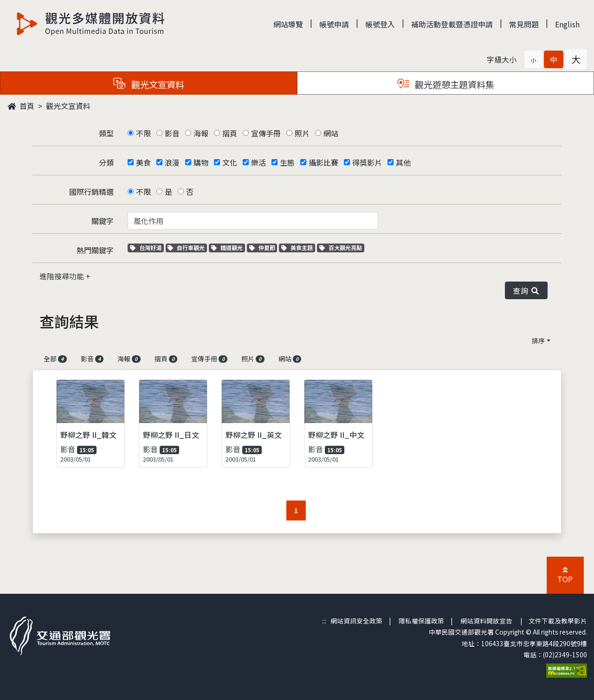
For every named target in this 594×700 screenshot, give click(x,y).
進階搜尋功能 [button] (63, 276)
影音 (172, 133)
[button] (533, 59)
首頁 (21, 106)
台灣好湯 (147, 247)
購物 (201, 162)
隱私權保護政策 (421, 621)
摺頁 (230, 133)
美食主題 (298, 247)
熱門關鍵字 (95, 250)
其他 (403, 162)
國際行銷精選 (91, 192)
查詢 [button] (526, 290)
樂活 (258, 162)
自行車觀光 (186, 247)
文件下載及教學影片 (558, 621)
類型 (106, 133)
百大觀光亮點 (341, 247)
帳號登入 (380, 24)
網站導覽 (288, 24)
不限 (143, 133)
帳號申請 (334, 24)
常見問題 (524, 24)
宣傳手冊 (266, 133)
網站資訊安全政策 (356, 621)
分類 (106, 162)
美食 (143, 162)
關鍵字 (103, 221)
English (567, 24)
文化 (230, 162)
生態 (287, 162)
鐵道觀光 (228, 247)
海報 (201, 133)
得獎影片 (367, 162)
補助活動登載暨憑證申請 (452, 24)
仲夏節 (263, 247)
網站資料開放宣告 (486, 621)
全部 (55, 359)
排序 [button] (538, 340)
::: (324, 621)
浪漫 (172, 162)
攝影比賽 (323, 162)
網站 (331, 133)
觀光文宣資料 (68, 106)
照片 (302, 133)
